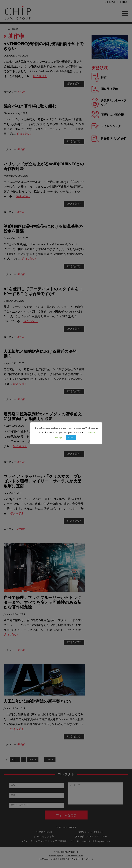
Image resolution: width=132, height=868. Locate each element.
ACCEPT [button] (71, 438)
